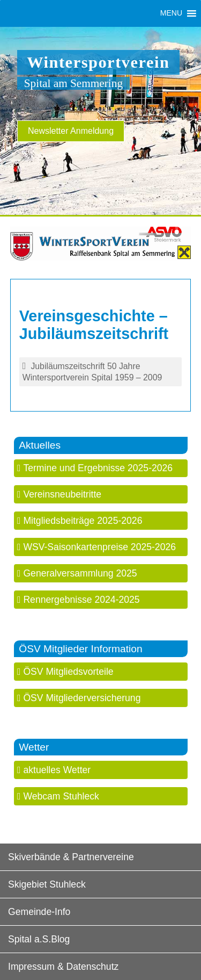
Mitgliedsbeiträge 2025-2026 (83, 521)
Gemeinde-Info (39, 912)
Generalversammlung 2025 (80, 573)
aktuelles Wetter (57, 770)
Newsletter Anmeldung (71, 131)
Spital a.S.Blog (39, 939)
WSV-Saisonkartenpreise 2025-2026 (99, 547)
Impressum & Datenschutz (63, 967)
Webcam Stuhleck (61, 796)
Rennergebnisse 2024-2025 (81, 600)
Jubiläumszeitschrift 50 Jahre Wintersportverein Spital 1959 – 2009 (92, 372)
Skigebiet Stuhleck (47, 884)
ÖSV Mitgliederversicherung (82, 698)
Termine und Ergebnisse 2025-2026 (98, 468)
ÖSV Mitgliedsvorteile (68, 672)
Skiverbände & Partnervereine (71, 857)
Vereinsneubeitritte (62, 494)
